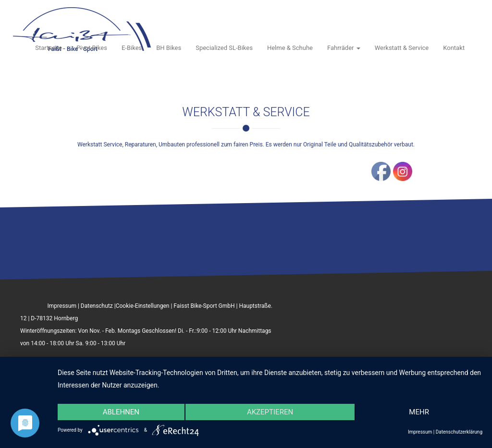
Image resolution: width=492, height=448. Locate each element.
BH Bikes (169, 48)
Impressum (62, 306)
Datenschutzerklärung (459, 432)
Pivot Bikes (92, 48)
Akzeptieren (270, 412)
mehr (419, 412)
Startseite (49, 48)
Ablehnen (121, 412)
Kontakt (454, 48)
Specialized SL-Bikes (224, 48)
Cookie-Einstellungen (143, 306)
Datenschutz (97, 306)
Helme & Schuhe (290, 48)
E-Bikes (132, 48)
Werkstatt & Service (402, 48)
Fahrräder (344, 48)
